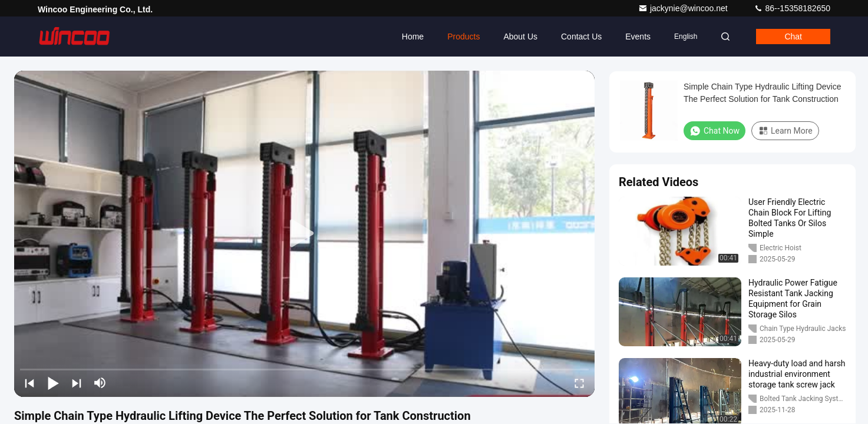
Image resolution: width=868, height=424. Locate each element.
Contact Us (581, 37)
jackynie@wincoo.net (684, 8)
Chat (793, 37)
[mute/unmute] (100, 383)
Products (463, 37)
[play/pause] (53, 383)
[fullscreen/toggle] (579, 383)
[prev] (29, 383)
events (638, 37)
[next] (77, 383)
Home (413, 37)
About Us (520, 37)
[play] (305, 234)
